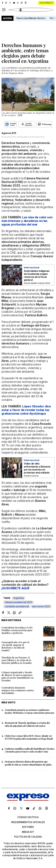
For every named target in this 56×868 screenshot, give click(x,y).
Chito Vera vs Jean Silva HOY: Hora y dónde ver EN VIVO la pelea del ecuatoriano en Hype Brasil (29, 737)
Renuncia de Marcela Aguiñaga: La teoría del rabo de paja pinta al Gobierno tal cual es (27, 724)
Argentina (19, 598)
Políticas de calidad (28, 837)
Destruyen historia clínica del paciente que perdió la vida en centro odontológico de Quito (28, 763)
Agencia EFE (9, 133)
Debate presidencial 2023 (19, 602)
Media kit (28, 832)
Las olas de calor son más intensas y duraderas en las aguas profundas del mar (27, 221)
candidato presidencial (17, 606)
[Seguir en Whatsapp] (44, 124)
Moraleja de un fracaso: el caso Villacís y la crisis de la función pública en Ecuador (17, 660)
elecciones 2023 (41, 606)
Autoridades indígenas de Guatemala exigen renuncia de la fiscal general (37, 275)
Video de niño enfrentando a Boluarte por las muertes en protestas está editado (37, 468)
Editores (28, 827)
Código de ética (28, 817)
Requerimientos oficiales (28, 822)
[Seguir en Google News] (10, 124)
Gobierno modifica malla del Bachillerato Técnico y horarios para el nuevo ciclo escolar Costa (30, 750)
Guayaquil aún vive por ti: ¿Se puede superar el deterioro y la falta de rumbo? (16, 646)
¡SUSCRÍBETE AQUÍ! (15, 588)
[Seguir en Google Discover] (27, 124)
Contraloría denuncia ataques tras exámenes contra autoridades (18, 690)
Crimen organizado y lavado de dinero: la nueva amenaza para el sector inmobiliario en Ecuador (18, 676)
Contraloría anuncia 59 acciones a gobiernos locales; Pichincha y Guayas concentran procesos (29, 711)
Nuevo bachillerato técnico (31, 18)
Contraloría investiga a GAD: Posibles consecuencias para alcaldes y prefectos (17, 630)
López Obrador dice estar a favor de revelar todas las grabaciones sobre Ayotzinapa (26, 410)
